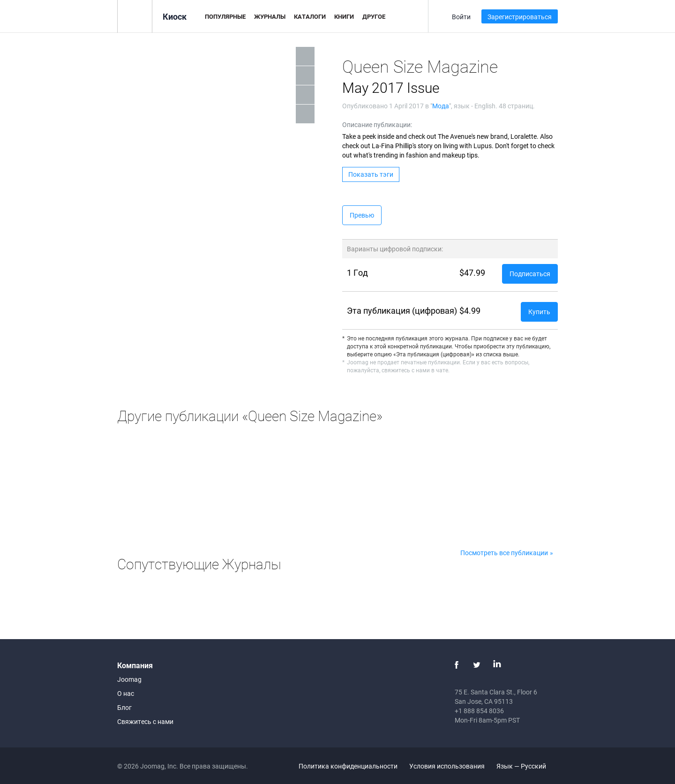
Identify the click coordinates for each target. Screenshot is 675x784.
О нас (126, 693)
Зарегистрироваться (520, 17)
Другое (374, 16)
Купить (539, 312)
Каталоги (310, 16)
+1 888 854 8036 (479, 711)
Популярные (225, 16)
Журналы (270, 16)
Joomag (129, 679)
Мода (441, 106)
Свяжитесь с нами (145, 721)
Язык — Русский (527, 766)
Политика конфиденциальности (348, 766)
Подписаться (530, 274)
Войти (461, 17)
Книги (344, 16)
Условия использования (447, 766)
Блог (124, 707)
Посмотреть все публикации (504, 553)
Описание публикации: (377, 124)
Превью (362, 215)
